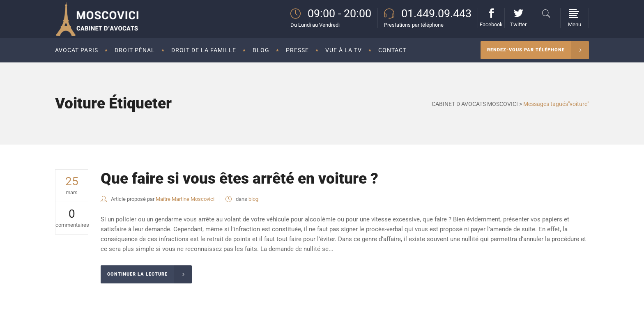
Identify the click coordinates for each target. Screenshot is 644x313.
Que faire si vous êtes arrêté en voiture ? (239, 178)
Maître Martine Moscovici (185, 199)
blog (253, 199)
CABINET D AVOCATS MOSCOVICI (475, 104)
